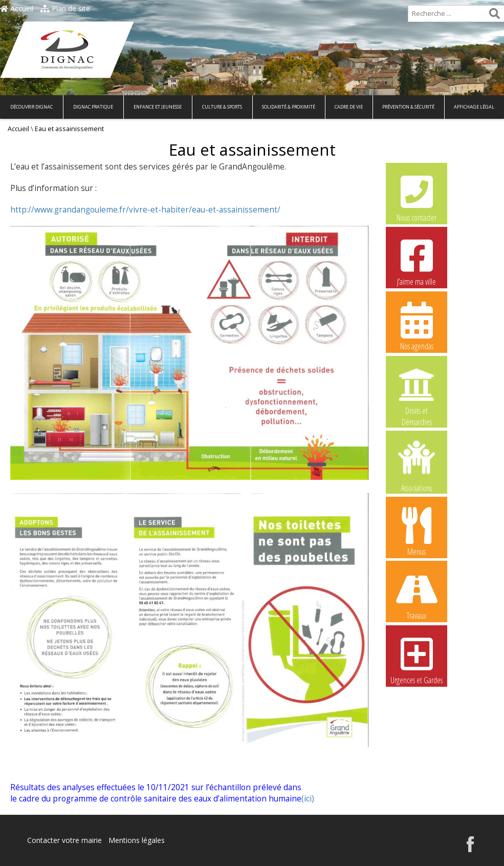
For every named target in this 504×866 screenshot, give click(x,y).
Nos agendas (417, 326)
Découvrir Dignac (31, 107)
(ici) (308, 799)
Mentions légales (137, 840)
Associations (417, 466)
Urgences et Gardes (417, 660)
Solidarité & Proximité (289, 107)
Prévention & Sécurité (408, 107)
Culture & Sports (222, 107)
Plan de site (65, 8)
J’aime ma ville (417, 261)
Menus (417, 531)
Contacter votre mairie (64, 840)
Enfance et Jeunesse (158, 107)
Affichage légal (474, 107)
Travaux (417, 595)
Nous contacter (417, 197)
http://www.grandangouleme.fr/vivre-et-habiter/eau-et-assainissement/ (145, 210)
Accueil (17, 8)
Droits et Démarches (417, 391)
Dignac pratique (93, 107)
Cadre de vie (349, 107)
